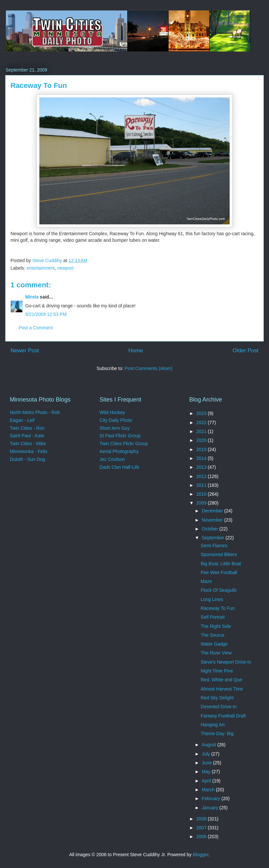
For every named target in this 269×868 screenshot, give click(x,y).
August (209, 745)
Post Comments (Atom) (148, 368)
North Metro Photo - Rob (35, 412)
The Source (213, 635)
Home (136, 351)
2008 (202, 819)
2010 (202, 494)
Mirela (32, 297)
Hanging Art (213, 725)
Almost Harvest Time (222, 689)
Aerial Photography (119, 451)
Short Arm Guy (114, 428)
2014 (202, 458)
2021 (202, 431)
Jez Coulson (112, 459)
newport (65, 268)
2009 (202, 503)
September (214, 538)
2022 (202, 423)
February (212, 798)
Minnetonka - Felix (29, 451)
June (207, 763)
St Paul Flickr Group (120, 436)
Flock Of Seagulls (219, 590)
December (213, 511)
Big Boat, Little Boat (221, 564)
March (209, 790)
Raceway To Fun (218, 608)
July (207, 754)
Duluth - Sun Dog (27, 459)
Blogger (201, 855)
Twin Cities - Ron (27, 428)
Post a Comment (36, 328)
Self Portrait (213, 617)
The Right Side (216, 626)
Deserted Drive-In (219, 707)
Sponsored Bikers (219, 554)
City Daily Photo (116, 420)
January (211, 808)
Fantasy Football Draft (223, 716)
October (211, 529)
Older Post (246, 351)
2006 (202, 837)
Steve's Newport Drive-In (226, 662)
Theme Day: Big (217, 734)
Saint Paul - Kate (27, 436)
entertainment (41, 268)
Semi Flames (214, 546)
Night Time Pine (217, 671)
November (213, 520)
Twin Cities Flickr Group (124, 444)
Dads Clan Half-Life (119, 467)
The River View (216, 653)
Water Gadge (214, 644)
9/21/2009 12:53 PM (46, 314)
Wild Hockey (112, 412)
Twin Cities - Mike (28, 444)
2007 (202, 828)
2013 (202, 467)
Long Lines (212, 599)
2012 (202, 476)
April (207, 781)
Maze (206, 581)
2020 (202, 440)
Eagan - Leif (22, 420)
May (207, 772)
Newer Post (25, 351)
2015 (202, 449)
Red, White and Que (222, 680)
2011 (202, 485)
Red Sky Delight (217, 698)
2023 (202, 413)
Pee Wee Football (219, 572)
